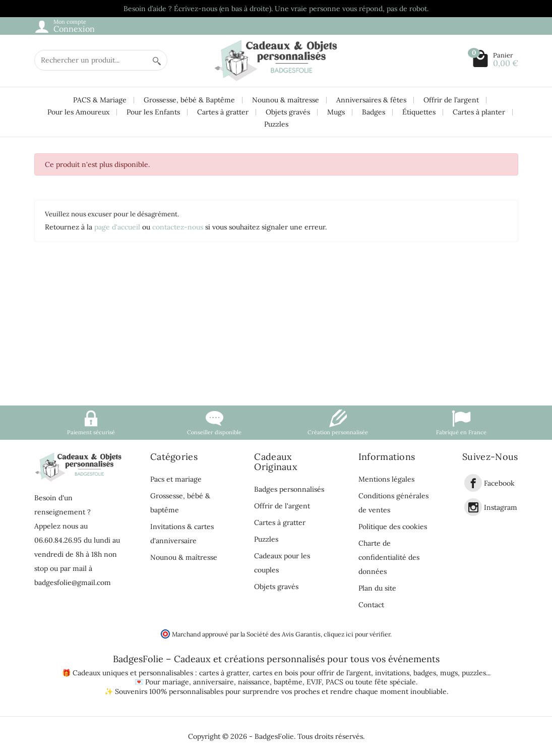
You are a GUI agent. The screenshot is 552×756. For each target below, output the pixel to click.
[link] (473, 483)
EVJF (314, 682)
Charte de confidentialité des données (389, 557)
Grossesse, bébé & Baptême (189, 100)
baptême (288, 682)
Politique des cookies (393, 527)
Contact (371, 605)
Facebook (499, 483)
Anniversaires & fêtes (371, 100)
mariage (176, 682)
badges (425, 673)
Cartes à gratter (223, 112)
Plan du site (377, 588)
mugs (449, 673)
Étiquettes (419, 112)
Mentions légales (386, 479)
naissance (254, 682)
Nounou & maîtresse (286, 100)
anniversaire (213, 682)
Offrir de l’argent (451, 100)
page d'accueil (117, 227)
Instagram (501, 507)
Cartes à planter (479, 112)
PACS (334, 682)
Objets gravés (288, 112)
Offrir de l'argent (282, 506)
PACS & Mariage (100, 100)
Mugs (336, 112)
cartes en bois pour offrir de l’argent (312, 673)
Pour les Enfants (153, 112)
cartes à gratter (224, 673)
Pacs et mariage (176, 479)
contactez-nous (178, 227)
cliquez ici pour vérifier (357, 634)
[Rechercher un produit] (91, 60)
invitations (392, 673)
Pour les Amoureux (78, 112)
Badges (374, 112)
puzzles (474, 673)
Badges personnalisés (289, 489)
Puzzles (276, 124)
